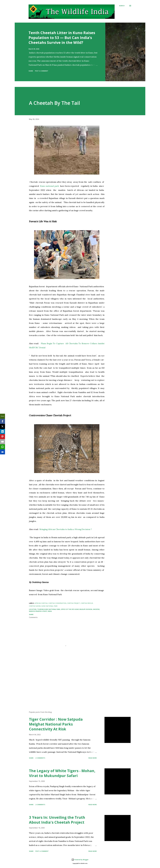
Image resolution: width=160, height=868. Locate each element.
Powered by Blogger (80, 860)
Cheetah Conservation (57, 603)
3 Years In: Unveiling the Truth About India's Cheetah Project (57, 820)
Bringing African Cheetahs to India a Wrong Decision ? (66, 529)
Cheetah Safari (35, 606)
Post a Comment (42, 71)
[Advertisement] (63, 686)
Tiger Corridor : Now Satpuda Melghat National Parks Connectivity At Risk (56, 724)
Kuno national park (50, 186)
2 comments (40, 758)
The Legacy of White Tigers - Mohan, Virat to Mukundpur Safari (62, 773)
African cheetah (41, 603)
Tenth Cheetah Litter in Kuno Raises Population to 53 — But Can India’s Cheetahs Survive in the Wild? (62, 38)
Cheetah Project (73, 603)
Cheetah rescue (87, 603)
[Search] (122, 6)
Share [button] (31, 71)
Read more (93, 758)
